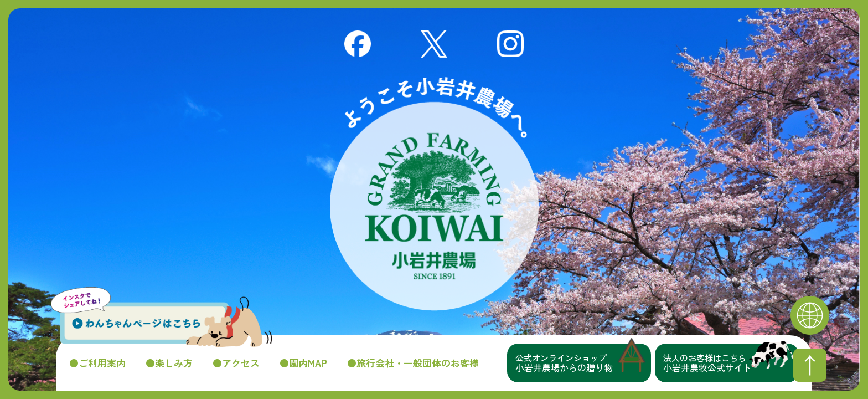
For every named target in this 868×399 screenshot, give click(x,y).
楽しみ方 (174, 363)
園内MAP (308, 363)
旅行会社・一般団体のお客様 (418, 363)
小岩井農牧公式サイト (731, 363)
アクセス (241, 363)
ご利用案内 (102, 363)
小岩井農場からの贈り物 (583, 363)
